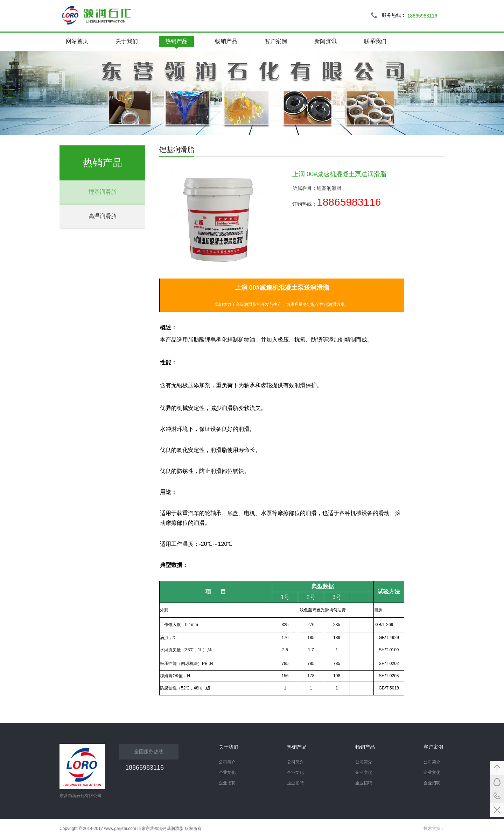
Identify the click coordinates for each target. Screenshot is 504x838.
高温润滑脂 (103, 216)
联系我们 (375, 41)
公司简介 (432, 762)
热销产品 (176, 41)
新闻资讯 (325, 41)
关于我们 (127, 41)
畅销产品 (226, 41)
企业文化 (432, 772)
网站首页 (77, 41)
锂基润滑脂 (103, 192)
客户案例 (276, 41)
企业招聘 (432, 783)
